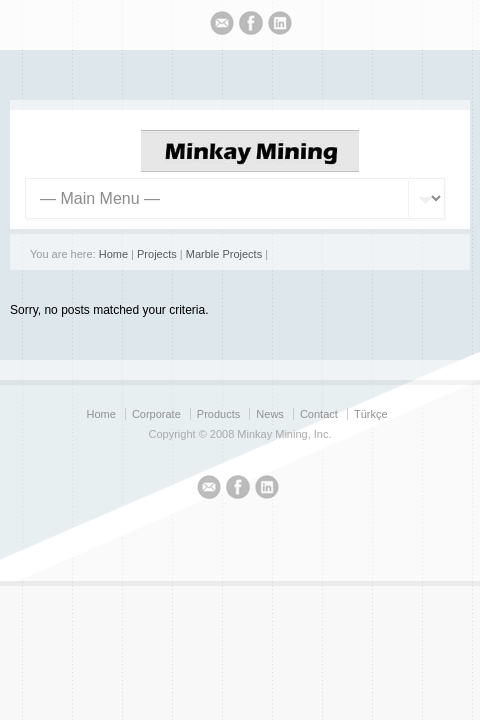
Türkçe (371, 414)
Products (218, 414)
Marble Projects (224, 254)
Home (113, 254)
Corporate (156, 414)
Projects (157, 254)
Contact (319, 414)
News (270, 414)
